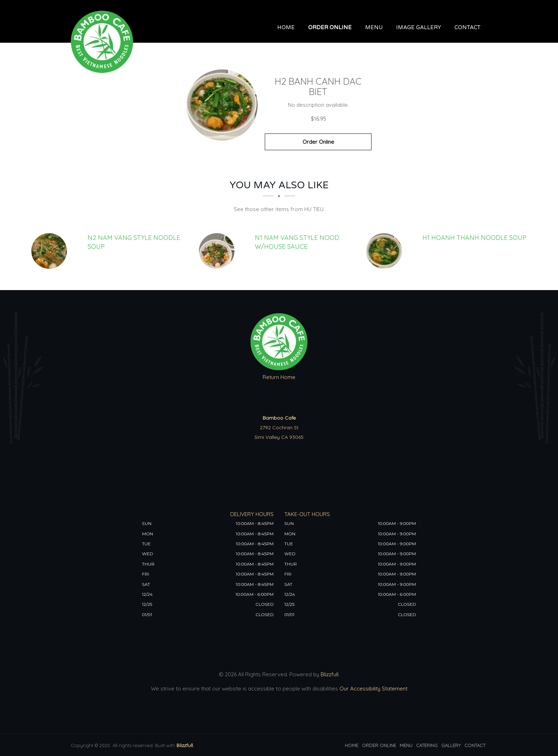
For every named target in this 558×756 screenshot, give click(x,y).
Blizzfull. (185, 745)
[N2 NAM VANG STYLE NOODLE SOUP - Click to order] (51, 251)
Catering (427, 745)
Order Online (330, 27)
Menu (374, 27)
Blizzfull (330, 674)
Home (286, 27)
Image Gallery (418, 27)
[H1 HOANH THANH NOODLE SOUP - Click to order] (386, 251)
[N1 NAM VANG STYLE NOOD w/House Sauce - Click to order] (219, 251)
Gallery (451, 745)
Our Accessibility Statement (373, 689)
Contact (467, 27)
